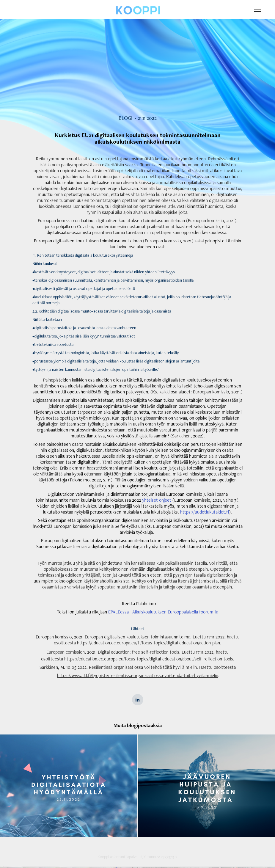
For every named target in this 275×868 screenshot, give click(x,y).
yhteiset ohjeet (157, 500)
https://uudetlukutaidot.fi (205, 512)
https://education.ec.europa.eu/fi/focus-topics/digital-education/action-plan (148, 643)
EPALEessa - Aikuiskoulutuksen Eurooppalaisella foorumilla (163, 612)
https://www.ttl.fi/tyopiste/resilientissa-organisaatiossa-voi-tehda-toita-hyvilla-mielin (138, 675)
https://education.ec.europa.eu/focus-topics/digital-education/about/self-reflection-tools (149, 659)
